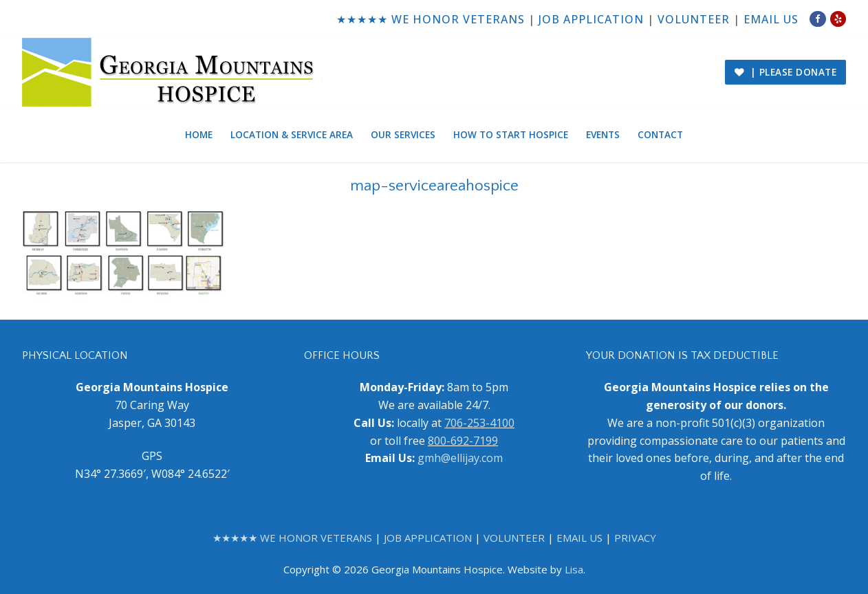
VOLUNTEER (694, 19)
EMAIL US (771, 19)
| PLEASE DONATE (786, 72)
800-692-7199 (463, 441)
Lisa (574, 569)
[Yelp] (838, 19)
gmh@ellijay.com (460, 458)
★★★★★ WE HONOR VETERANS (431, 19)
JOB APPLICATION (591, 19)
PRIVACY (635, 538)
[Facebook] (817, 19)
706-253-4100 (479, 423)
